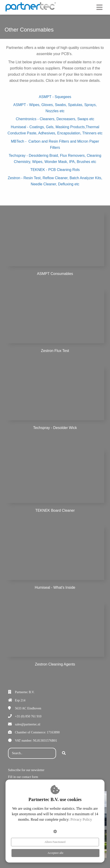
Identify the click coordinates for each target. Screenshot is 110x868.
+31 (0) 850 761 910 (28, 716)
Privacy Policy (81, 819)
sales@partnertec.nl (28, 724)
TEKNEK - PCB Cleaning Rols (55, 170)
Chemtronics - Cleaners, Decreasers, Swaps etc (55, 119)
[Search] (64, 753)
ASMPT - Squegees (55, 97)
